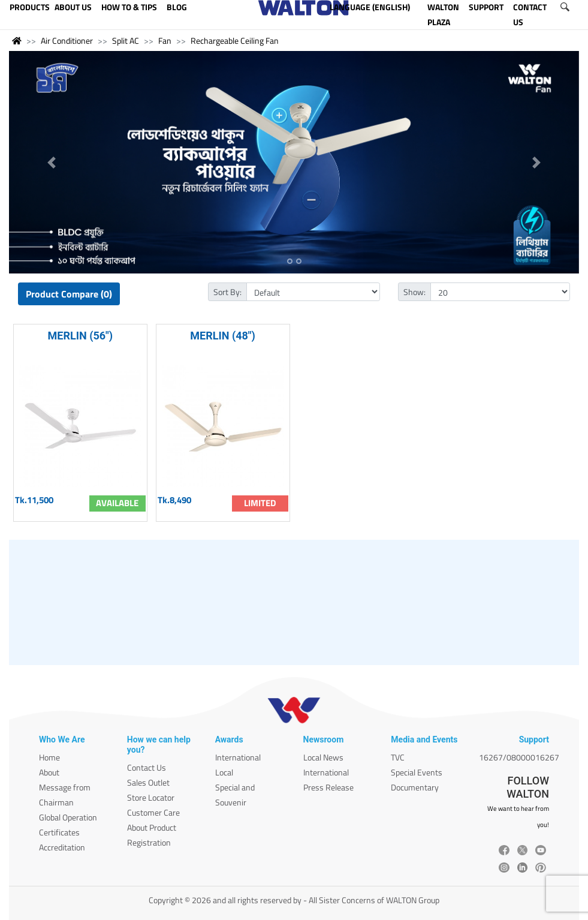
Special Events (417, 772)
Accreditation (62, 847)
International (238, 757)
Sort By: (227, 292)
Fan (165, 40)
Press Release (328, 787)
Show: (414, 292)
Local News (323, 757)
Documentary (415, 787)
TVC (398, 757)
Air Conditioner (67, 40)
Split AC (126, 40)
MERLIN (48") (223, 336)
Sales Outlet (148, 782)
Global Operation (68, 817)
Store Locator (151, 797)
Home (49, 757)
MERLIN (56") (81, 336)
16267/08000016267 (519, 757)
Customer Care (153, 812)
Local (224, 772)
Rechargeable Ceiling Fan (235, 40)
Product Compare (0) (69, 294)
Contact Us (147, 767)
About (49, 772)
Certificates (59, 832)
